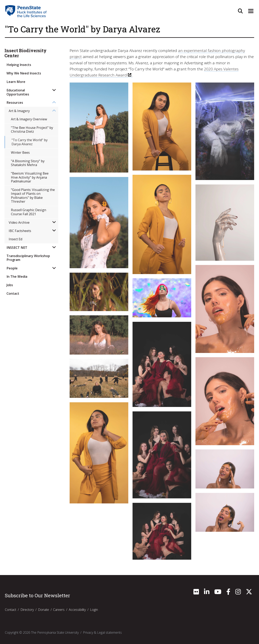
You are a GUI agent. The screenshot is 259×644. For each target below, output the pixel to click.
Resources (15, 103)
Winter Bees (20, 153)
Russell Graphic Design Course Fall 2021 (29, 212)
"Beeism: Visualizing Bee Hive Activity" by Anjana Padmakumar (30, 177)
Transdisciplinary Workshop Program (28, 258)
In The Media (17, 276)
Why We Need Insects (24, 73)
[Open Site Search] (240, 11)
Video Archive (19, 222)
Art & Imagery (19, 111)
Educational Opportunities (18, 92)
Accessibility (77, 610)
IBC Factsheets (20, 231)
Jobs (10, 285)
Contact (13, 293)
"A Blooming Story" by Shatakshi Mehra (28, 163)
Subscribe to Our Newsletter (37, 595)
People (12, 268)
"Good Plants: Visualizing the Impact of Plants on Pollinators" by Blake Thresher (33, 196)
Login (94, 610)
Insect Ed (15, 239)
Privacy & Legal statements (102, 632)
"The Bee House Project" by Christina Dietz (32, 130)
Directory (27, 610)
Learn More (16, 82)
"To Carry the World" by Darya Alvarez (30, 142)
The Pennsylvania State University (55, 632)
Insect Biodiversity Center (25, 53)
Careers (59, 610)
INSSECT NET (17, 248)
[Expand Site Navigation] (251, 11)
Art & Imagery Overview (29, 119)
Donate (44, 610)
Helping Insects (19, 65)
